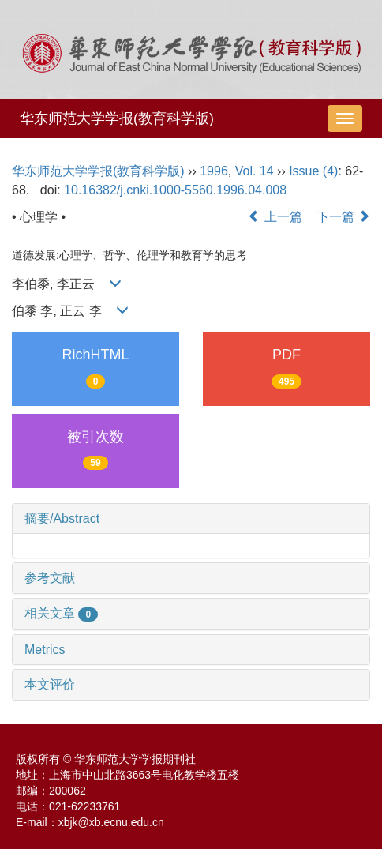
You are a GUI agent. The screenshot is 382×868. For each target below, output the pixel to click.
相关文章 (61, 613)
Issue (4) (313, 171)
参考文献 (50, 578)
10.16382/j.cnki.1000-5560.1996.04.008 (175, 190)
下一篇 (343, 217)
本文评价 (50, 684)
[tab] (191, 519)
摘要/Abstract (62, 519)
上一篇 (275, 217)
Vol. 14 (255, 171)
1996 (214, 171)
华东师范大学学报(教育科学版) (117, 118)
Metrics (45, 650)
